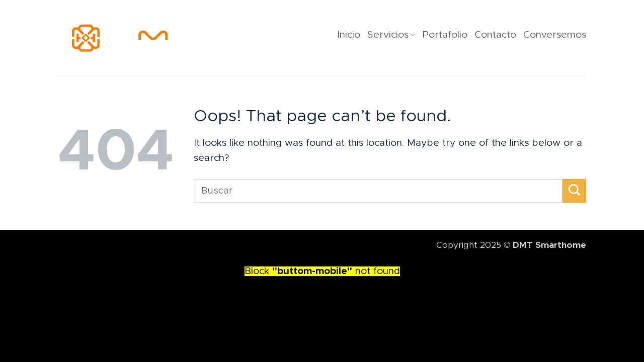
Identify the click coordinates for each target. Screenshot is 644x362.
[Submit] (574, 191)
